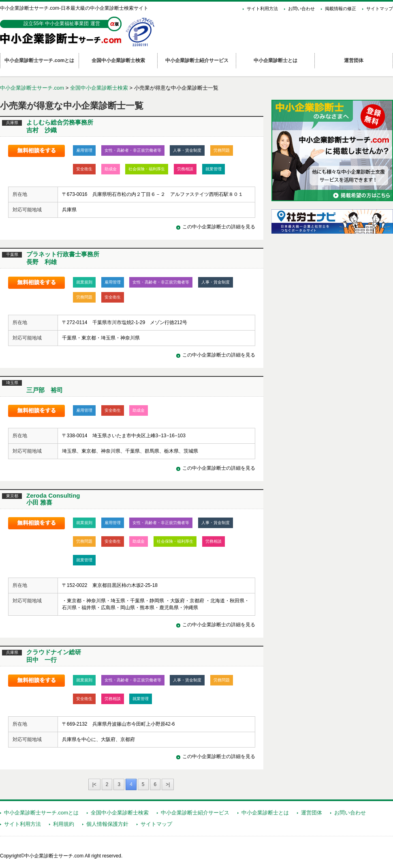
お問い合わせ (301, 9)
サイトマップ (380, 9)
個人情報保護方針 (107, 824)
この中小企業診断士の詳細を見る (219, 227)
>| (168, 784)
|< (94, 784)
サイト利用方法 (262, 9)
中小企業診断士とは (265, 813)
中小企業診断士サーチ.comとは (41, 813)
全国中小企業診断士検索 (99, 88)
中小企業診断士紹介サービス (195, 813)
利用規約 (64, 824)
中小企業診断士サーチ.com (32, 88)
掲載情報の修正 (341, 9)
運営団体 (312, 813)
